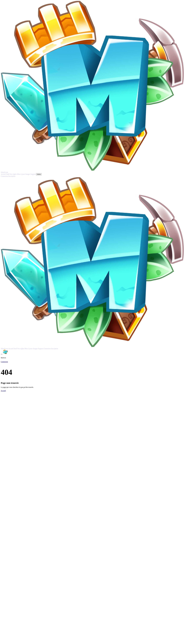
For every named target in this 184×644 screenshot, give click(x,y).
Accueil (3, 391)
